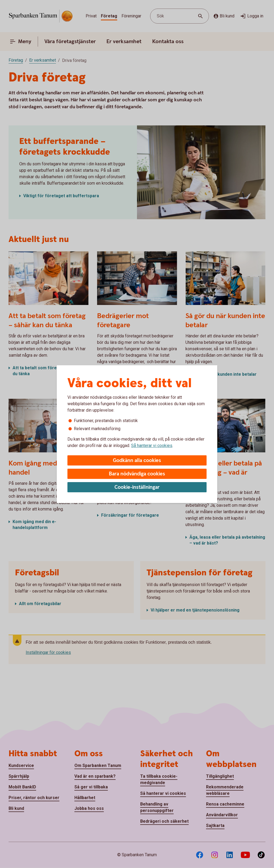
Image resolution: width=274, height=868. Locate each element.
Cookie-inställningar (137, 487)
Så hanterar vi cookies (152, 446)
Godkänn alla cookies (137, 461)
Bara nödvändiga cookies (137, 474)
